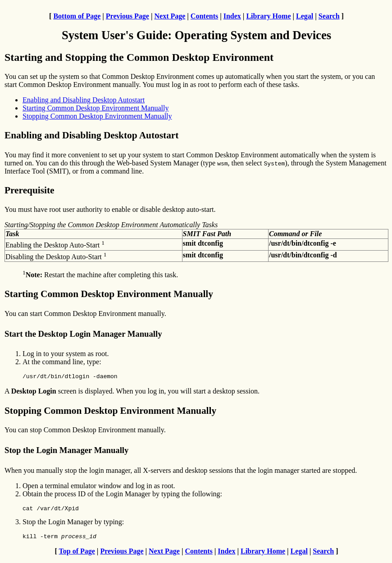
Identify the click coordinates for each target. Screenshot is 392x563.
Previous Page (128, 16)
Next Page (170, 16)
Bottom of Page (77, 16)
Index (232, 16)
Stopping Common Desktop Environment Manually (97, 116)
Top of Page (77, 555)
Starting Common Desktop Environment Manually (96, 108)
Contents (204, 16)
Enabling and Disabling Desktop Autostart (84, 100)
